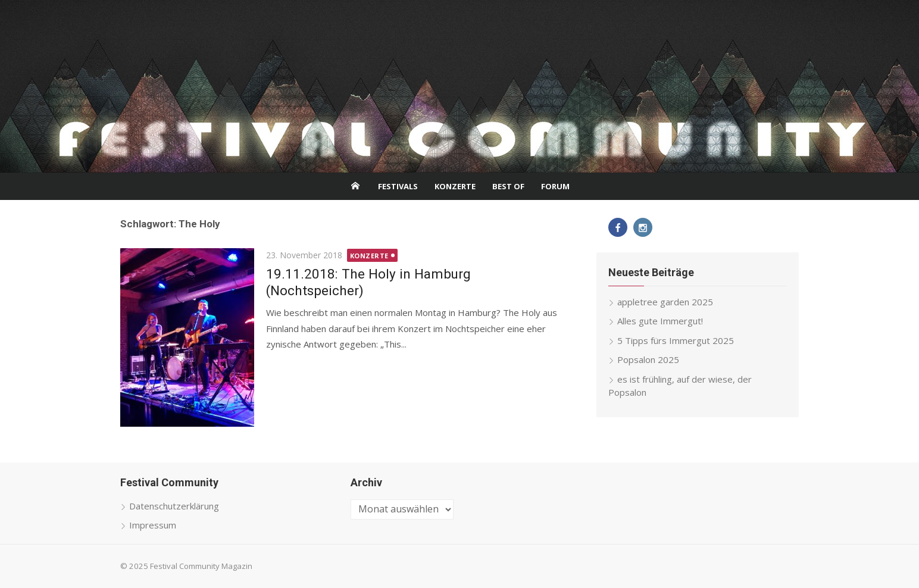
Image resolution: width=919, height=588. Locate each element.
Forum (555, 186)
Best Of (508, 186)
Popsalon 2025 (648, 359)
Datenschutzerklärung (174, 506)
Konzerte (455, 186)
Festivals (398, 186)
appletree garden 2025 (665, 302)
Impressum (153, 525)
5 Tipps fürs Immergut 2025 (676, 340)
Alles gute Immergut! (660, 321)
